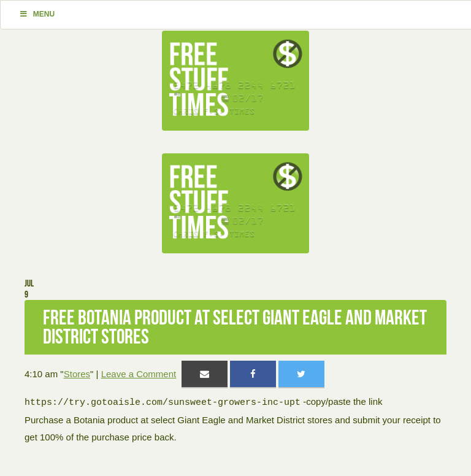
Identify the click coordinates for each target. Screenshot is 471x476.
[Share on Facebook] (253, 374)
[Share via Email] (205, 374)
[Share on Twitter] (301, 374)
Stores (77, 374)
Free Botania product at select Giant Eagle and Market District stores (235, 327)
